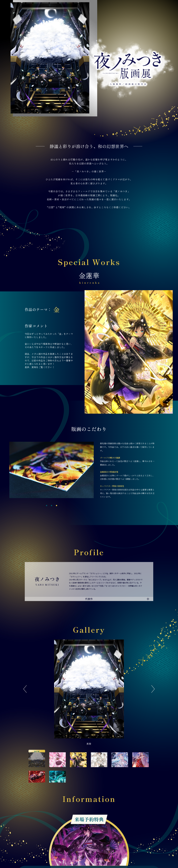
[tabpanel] (52, 470)
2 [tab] (52, 506)
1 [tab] (47, 506)
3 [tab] (57, 506)
